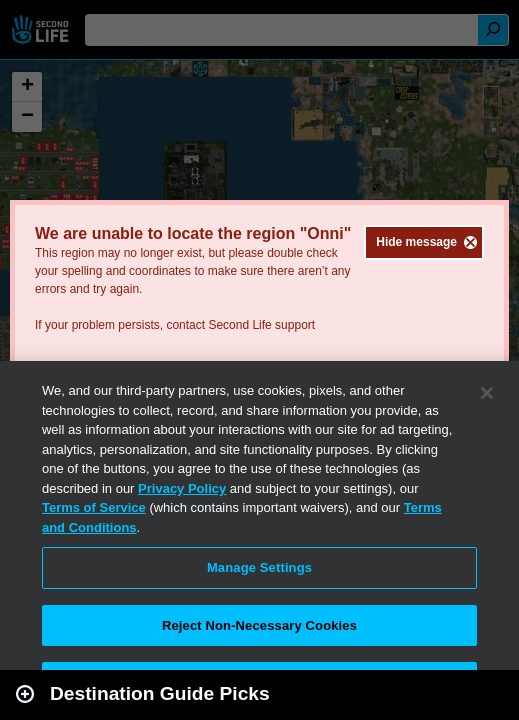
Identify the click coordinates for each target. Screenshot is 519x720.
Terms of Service (94, 507)
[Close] (487, 393)
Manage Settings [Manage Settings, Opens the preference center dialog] (259, 567)
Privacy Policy (182, 488)
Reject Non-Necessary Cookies (259, 625)
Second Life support (261, 325)
